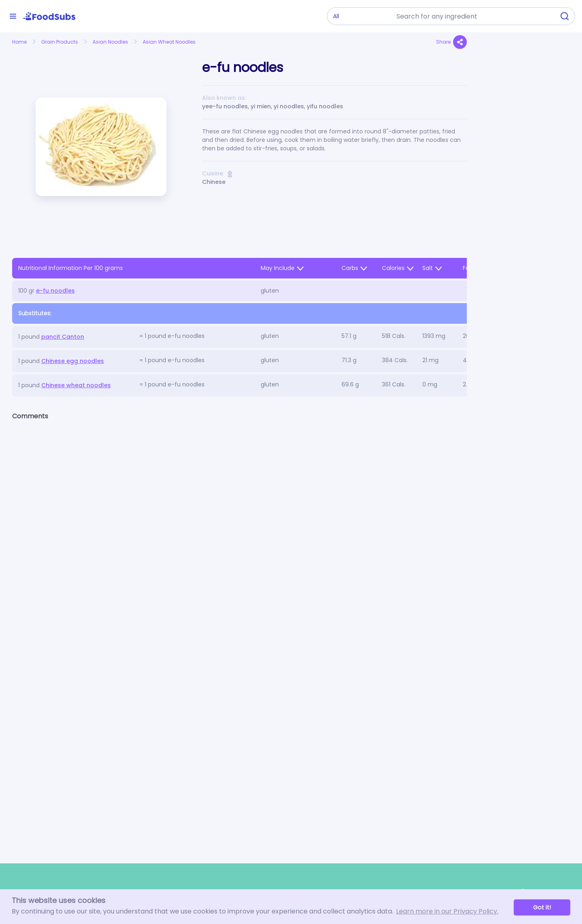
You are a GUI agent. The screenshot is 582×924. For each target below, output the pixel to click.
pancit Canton (63, 337)
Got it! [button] (542, 907)
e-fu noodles (55, 291)
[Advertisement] (524, 221)
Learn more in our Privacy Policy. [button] (447, 911)
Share (451, 42)
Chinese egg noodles (73, 361)
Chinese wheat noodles (76, 385)
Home (19, 42)
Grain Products (60, 42)
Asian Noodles (110, 42)
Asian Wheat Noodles (169, 42)
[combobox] (473, 16)
